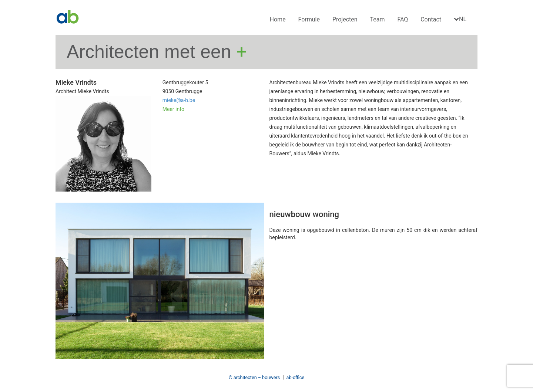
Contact (431, 19)
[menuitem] (461, 19)
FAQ (403, 19)
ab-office (296, 377)
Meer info (173, 109)
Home (278, 19)
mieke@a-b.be (179, 100)
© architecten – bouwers (254, 377)
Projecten (345, 19)
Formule (309, 19)
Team (378, 19)
